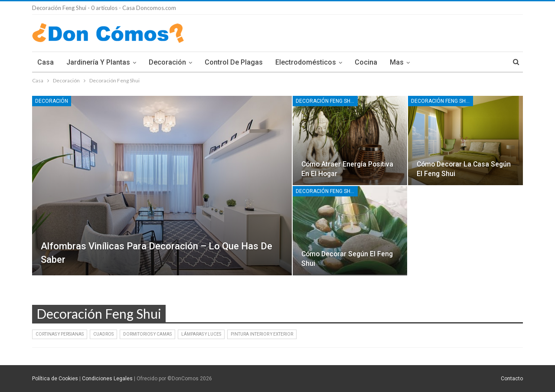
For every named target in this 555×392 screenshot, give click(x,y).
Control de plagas (234, 62)
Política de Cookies (55, 379)
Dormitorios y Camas (147, 334)
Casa (46, 62)
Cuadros (103, 334)
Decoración (167, 62)
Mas (397, 62)
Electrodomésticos (306, 62)
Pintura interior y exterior (262, 334)
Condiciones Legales (107, 379)
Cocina (366, 62)
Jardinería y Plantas (98, 62)
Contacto (512, 379)
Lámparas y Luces (201, 334)
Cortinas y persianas (60, 334)
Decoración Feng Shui (325, 101)
